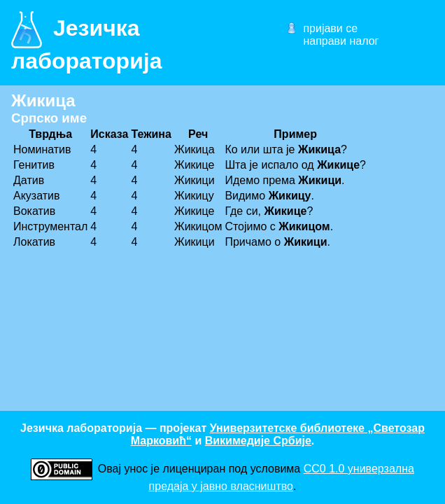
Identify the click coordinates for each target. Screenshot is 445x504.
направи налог (341, 41)
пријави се (330, 28)
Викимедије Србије (258, 441)
